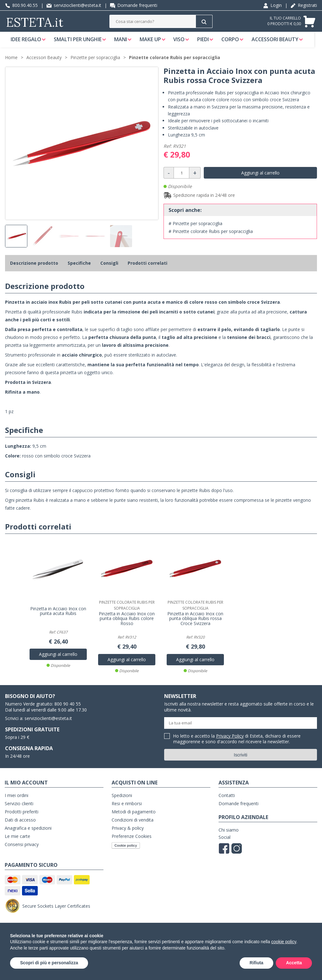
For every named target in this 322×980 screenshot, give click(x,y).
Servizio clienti (19, 808)
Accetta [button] (294, 963)
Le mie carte (17, 840)
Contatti (227, 799)
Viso (183, 42)
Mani (122, 42)
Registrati (304, 5)
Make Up (153, 42)
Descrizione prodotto (34, 269)
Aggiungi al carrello (260, 179)
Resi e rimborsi (127, 808)
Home (11, 63)
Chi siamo (229, 834)
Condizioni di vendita (133, 824)
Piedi (208, 42)
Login (272, 5)
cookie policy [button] (284, 942)
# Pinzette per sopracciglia (195, 229)
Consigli (109, 269)
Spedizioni (122, 799)
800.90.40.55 (21, 5)
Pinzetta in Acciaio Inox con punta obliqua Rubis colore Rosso (127, 623)
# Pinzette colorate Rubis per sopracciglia (211, 237)
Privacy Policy (230, 740)
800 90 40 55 (68, 708)
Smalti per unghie (79, 42)
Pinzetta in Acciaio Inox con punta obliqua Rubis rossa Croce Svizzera (195, 623)
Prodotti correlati (147, 269)
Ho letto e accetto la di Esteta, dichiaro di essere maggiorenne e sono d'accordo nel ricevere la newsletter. (237, 743)
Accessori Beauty (282, 42)
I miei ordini (17, 799)
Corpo (236, 42)
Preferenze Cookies (132, 840)
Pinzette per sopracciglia (95, 63)
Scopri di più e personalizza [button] (49, 963)
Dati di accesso (20, 824)
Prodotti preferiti (22, 816)
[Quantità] (181, 179)
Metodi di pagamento (134, 816)
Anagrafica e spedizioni (28, 832)
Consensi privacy (22, 848)
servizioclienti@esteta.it (74, 5)
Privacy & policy (128, 832)
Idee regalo (26, 42)
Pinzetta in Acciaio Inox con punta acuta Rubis (58, 615)
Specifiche (79, 269)
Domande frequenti (134, 5)
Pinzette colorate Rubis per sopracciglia (175, 63)
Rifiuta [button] (257, 963)
